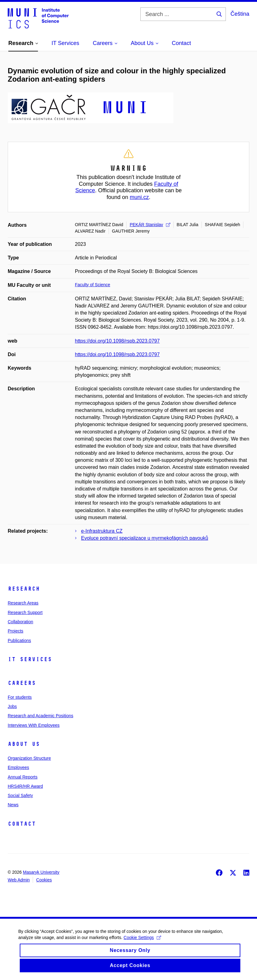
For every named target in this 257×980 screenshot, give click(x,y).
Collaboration (21, 622)
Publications (19, 640)
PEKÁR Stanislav (150, 225)
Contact (22, 824)
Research (24, 589)
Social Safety (20, 795)
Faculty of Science (93, 285)
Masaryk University (41, 872)
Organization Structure (29, 758)
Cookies (44, 880)
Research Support (25, 612)
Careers (22, 683)
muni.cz (139, 197)
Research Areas (23, 603)
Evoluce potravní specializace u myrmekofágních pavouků (145, 538)
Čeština (240, 14)
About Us (24, 744)
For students (20, 697)
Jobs (12, 706)
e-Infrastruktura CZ (102, 531)
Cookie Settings (142, 945)
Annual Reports (23, 777)
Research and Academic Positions (40, 716)
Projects (16, 631)
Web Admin (19, 880)
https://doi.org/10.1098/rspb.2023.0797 (117, 341)
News (13, 805)
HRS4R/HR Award (25, 786)
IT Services (30, 659)
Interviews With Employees (34, 725)
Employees (18, 767)
